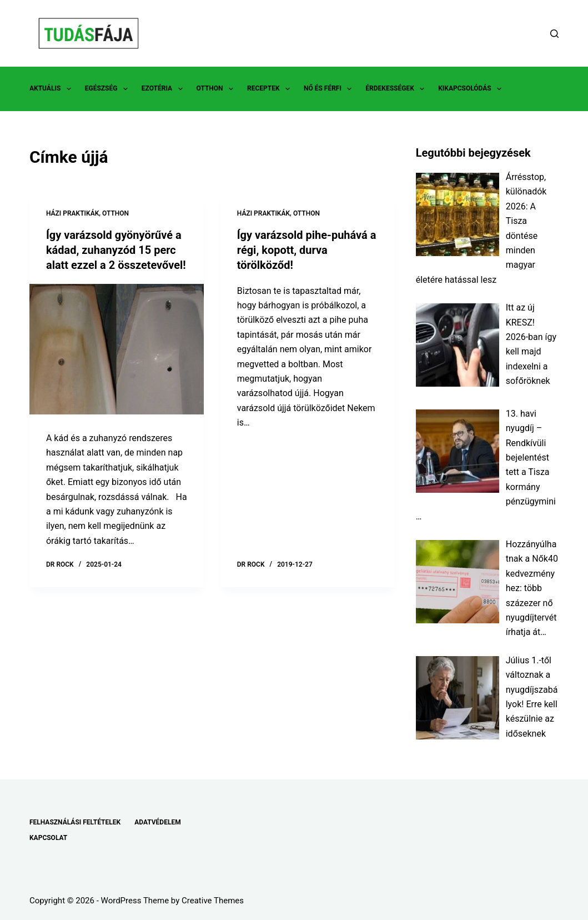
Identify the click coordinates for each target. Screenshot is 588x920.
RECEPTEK (271, 89)
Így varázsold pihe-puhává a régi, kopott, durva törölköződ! (307, 249)
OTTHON (217, 89)
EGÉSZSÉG (109, 89)
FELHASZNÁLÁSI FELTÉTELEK (75, 822)
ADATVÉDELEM (158, 822)
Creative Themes (213, 901)
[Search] (554, 34)
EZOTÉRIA (164, 89)
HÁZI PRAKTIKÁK (72, 213)
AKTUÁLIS (52, 89)
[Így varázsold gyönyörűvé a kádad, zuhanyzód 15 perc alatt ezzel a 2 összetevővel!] (117, 347)
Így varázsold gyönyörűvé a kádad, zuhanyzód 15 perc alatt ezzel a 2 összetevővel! (116, 249)
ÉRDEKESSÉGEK (397, 89)
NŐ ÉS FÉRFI (330, 89)
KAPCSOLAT (48, 838)
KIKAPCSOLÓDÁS (472, 89)
